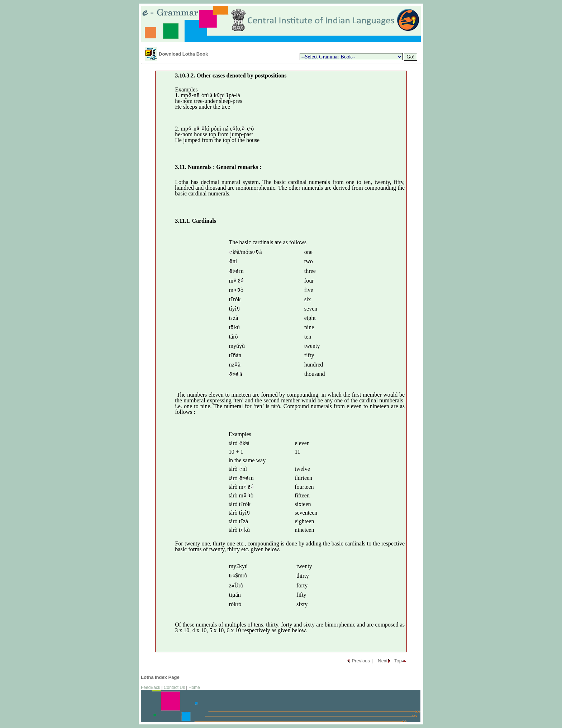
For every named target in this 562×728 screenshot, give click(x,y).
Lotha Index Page (160, 677)
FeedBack (151, 687)
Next (383, 661)
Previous (361, 661)
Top (398, 661)
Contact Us (174, 687)
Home (194, 687)
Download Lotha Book (183, 54)
